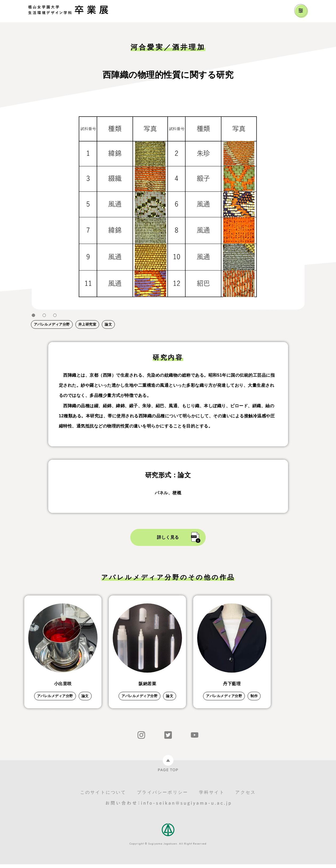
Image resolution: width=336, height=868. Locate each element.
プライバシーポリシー (163, 796)
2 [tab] (44, 316)
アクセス (246, 796)
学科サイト (212, 796)
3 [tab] (55, 316)
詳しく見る (168, 537)
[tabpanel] (168, 207)
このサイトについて (103, 796)
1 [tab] (34, 316)
